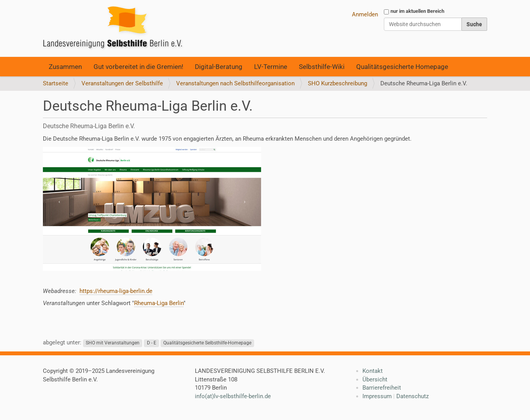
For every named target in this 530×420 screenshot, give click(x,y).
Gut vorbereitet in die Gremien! (138, 67)
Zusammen (65, 67)
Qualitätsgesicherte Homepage (402, 67)
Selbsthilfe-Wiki (322, 67)
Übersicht (375, 379)
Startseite (56, 83)
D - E (152, 343)
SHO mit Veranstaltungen (113, 343)
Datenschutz (413, 396)
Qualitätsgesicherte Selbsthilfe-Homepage (207, 343)
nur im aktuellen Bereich (417, 11)
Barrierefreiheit (382, 388)
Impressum (377, 396)
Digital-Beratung (219, 67)
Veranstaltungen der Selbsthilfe (122, 83)
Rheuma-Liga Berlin (159, 303)
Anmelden (365, 14)
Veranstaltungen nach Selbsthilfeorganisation (235, 83)
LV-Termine (271, 67)
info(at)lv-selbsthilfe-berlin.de (233, 396)
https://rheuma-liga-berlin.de (116, 291)
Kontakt (373, 371)
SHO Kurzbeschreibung (337, 83)
